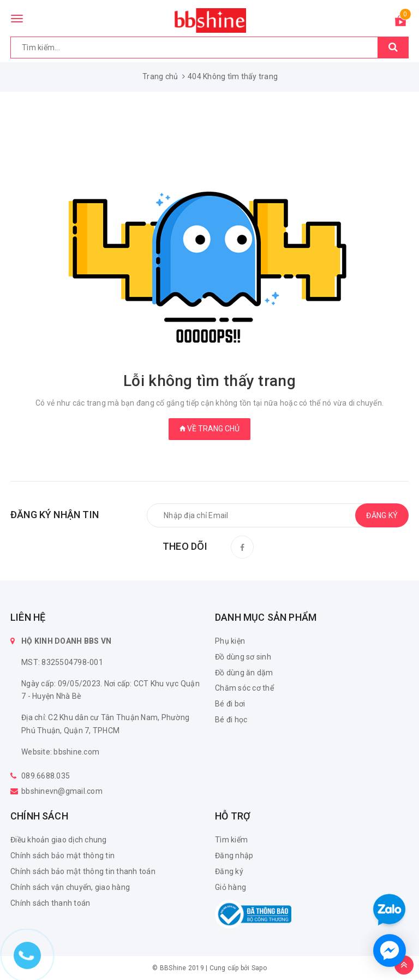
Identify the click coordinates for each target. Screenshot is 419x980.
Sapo (259, 968)
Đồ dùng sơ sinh (243, 657)
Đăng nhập (234, 856)
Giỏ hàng (231, 887)
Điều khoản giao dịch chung (59, 840)
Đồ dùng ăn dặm (244, 673)
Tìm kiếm (231, 840)
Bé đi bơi (230, 704)
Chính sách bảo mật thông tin (62, 856)
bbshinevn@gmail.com (62, 791)
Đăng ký (229, 871)
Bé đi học (231, 720)
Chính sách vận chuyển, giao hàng (70, 887)
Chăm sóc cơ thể (244, 688)
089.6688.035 (46, 776)
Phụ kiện (230, 641)
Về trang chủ (209, 429)
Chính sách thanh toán (50, 903)
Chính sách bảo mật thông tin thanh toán (83, 871)
